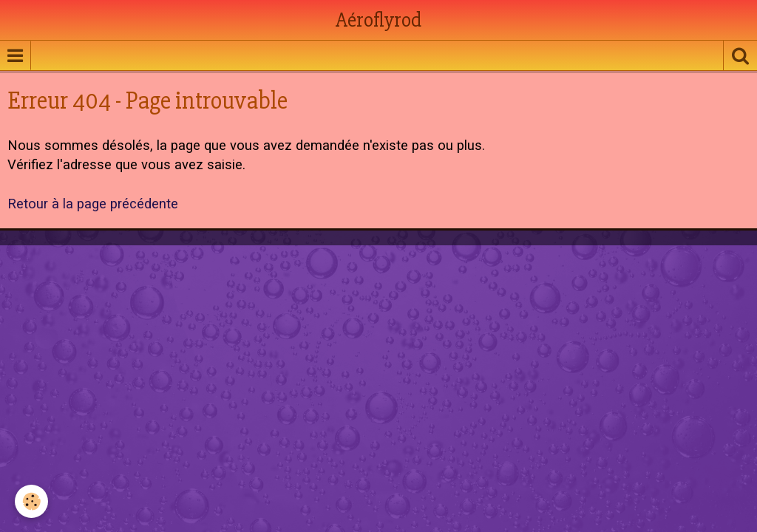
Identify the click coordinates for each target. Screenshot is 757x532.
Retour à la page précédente (93, 204)
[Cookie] (31, 501)
